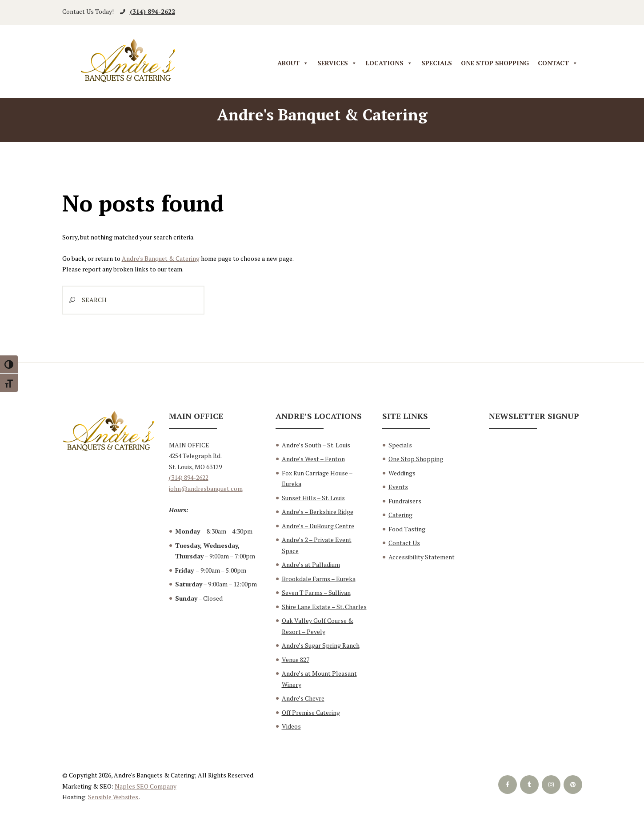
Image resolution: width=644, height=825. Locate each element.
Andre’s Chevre (303, 698)
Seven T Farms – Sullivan (316, 592)
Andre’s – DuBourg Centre (318, 526)
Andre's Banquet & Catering (161, 258)
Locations (389, 63)
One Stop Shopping (495, 63)
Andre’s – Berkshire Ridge (318, 512)
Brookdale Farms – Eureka (319, 579)
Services (337, 63)
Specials (437, 63)
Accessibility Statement (422, 557)
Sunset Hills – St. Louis (313, 498)
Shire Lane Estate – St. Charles (324, 607)
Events (398, 487)
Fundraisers (405, 501)
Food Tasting (407, 529)
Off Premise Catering (311, 712)
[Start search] (70, 300)
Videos (291, 726)
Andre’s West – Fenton (313, 459)
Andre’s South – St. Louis (316, 445)
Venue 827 (296, 660)
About (293, 63)
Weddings (402, 473)
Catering (400, 515)
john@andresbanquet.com (206, 488)
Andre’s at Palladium (311, 564)
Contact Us (404, 543)
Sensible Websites (114, 797)
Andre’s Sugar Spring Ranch (321, 645)
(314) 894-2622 (152, 11)
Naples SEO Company (146, 786)
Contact (558, 63)
